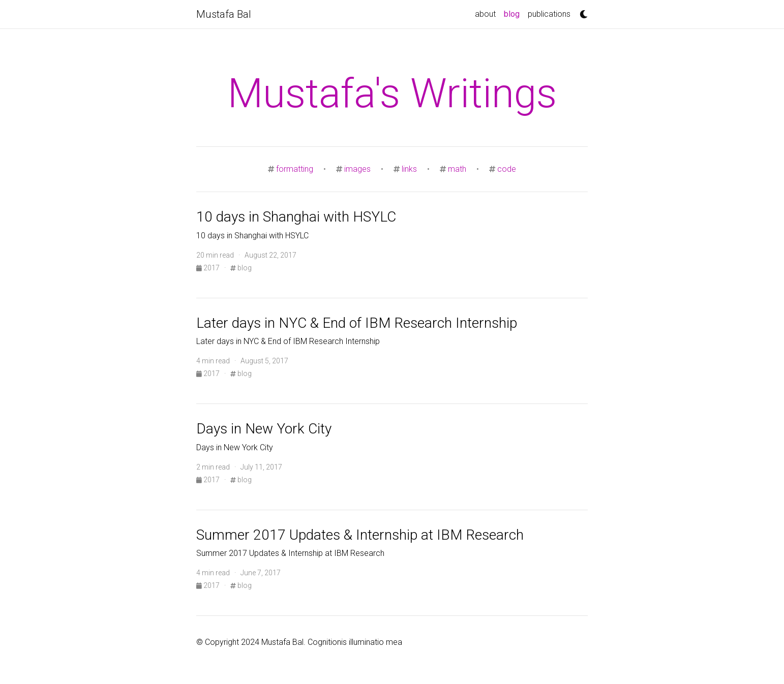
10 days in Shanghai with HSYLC (296, 217)
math (457, 169)
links (409, 169)
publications (549, 14)
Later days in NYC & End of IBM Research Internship (357, 323)
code (507, 169)
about (485, 14)
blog (514, 13)
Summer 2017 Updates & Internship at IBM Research (360, 535)
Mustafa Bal (224, 14)
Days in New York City (264, 429)
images (357, 169)
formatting (295, 169)
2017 (209, 268)
